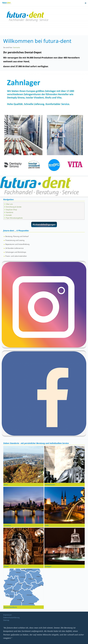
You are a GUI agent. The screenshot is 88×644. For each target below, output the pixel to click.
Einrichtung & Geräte (14, 207)
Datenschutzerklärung (11, 617)
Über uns (9, 204)
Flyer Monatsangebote (14, 218)
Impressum (7, 615)
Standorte (10, 212)
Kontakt (9, 215)
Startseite (16, 47)
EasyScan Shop (11, 210)
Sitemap (6, 620)
